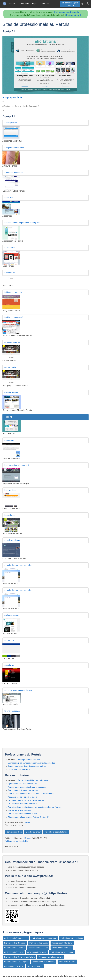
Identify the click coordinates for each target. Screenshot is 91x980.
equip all (8, 417)
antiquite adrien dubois (14, 148)
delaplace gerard (12, 392)
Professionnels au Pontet (38, 948)
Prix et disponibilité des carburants (33, 780)
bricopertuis (10, 273)
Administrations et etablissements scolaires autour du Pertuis (34, 807)
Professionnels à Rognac (37, 952)
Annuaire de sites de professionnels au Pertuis (28, 766)
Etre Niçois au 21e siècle (14, 966)
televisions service (12, 711)
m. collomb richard (12, 540)
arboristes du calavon (14, 173)
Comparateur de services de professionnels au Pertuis (32, 763)
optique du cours (12, 615)
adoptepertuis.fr (12, 97)
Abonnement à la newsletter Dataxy (28, 817)
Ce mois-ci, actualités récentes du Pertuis (26, 800)
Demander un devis (14, 832)
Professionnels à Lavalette (14, 948)
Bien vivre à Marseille (67, 962)
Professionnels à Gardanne (15, 943)
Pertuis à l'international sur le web (23, 814)
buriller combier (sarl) (14, 317)
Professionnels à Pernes (14, 952)
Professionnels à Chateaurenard (44, 938)
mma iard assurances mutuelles (18, 565)
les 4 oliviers (10, 515)
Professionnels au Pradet (62, 948)
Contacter (27, 823)
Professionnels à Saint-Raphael (16, 962)
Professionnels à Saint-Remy (44, 962)
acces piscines (11, 123)
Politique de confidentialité (67, 12)
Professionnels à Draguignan (72, 938)
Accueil (12, 4)
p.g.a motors (10, 640)
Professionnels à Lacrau (39, 943)
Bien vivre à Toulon (35, 966)
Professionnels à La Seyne (62, 943)
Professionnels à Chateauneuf (16, 938)
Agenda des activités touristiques (22, 784)
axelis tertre (10, 248)
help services (10, 490)
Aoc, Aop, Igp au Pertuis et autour (23, 797)
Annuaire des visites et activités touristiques (27, 787)
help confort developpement (17, 465)
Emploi (34, 4)
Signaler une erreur (33, 832)
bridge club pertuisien (14, 292)
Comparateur (23, 4)
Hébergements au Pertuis (29, 760)
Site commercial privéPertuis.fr (70, 4)
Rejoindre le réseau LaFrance (56, 832)
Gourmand (45, 4)
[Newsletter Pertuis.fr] (82, 4)
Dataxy (28, 838)
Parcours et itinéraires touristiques (23, 790)
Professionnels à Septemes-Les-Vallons (19, 957)
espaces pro (10, 440)
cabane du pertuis (12, 342)
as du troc (9, 198)
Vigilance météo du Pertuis (20, 810)
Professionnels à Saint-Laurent (51, 957)
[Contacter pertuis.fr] (87, 4)
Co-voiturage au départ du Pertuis (23, 804)
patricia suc (9, 665)
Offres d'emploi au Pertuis (19, 770)
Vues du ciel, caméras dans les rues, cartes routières (31, 794)
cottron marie (10, 367)
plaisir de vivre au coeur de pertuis (19, 690)
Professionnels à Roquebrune (62, 952)
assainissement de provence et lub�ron (22, 223)
